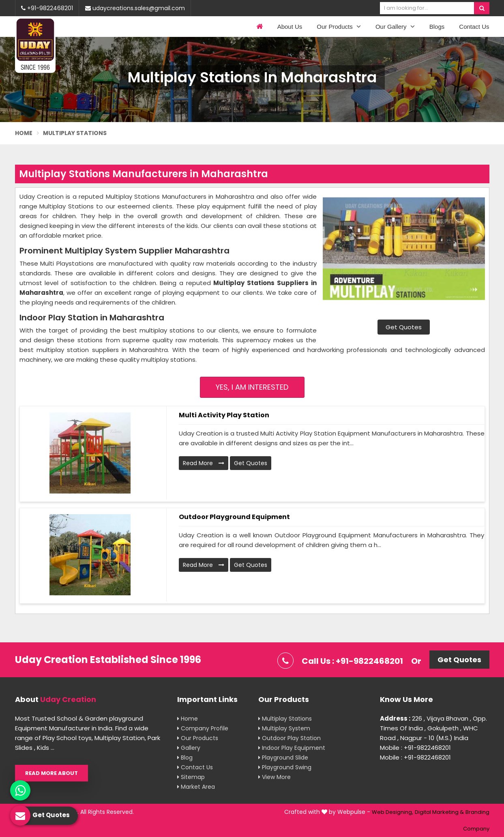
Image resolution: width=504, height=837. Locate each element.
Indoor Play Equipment (292, 748)
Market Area (196, 787)
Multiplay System (284, 728)
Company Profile (203, 728)
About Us (290, 27)
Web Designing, (392, 812)
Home (24, 133)
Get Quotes (404, 327)
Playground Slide (283, 758)
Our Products (339, 26)
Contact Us (474, 27)
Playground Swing (285, 767)
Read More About (51, 773)
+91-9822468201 (47, 8)
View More (275, 777)
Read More (204, 463)
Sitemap (191, 777)
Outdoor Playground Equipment (234, 517)
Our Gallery (395, 26)
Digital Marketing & (439, 812)
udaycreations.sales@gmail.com (135, 8)
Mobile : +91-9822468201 (415, 748)
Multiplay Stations (285, 719)
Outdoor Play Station (290, 738)
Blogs (437, 27)
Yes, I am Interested (252, 387)
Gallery (189, 748)
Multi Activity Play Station (224, 415)
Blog (185, 758)
